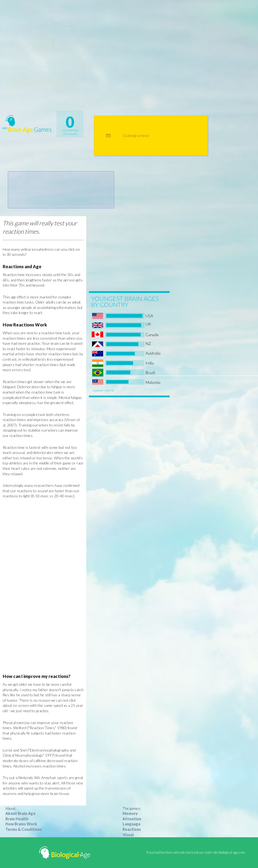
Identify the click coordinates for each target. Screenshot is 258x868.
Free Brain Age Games (27, 124)
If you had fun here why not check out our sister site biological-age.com (196, 852)
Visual (128, 835)
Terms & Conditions (24, 829)
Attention (132, 819)
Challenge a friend (136, 136)
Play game (43, 83)
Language (132, 824)
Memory (130, 813)
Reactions (132, 829)
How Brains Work (21, 824)
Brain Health (17, 819)
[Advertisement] (43, 586)
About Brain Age (20, 813)
